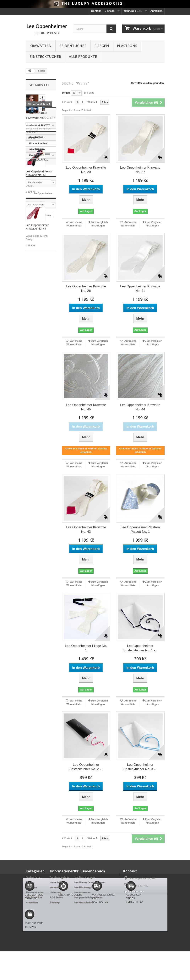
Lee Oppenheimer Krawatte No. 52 (37, 173)
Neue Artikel (57, 882)
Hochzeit (33, 518)
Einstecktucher (45, 57)
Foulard (32, 483)
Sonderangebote (60, 877)
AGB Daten (39, 345)
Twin (44, 472)
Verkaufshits (39, 85)
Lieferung (38, 339)
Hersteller (38, 365)
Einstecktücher (37, 460)
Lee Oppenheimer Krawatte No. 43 (86, 529)
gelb (30, 524)
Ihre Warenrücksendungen (90, 882)
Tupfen (32, 501)
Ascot (42, 553)
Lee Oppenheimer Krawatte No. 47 (37, 227)
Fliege (46, 518)
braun (31, 512)
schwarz (42, 489)
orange (46, 530)
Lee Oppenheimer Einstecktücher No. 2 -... (86, 767)
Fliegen (102, 46)
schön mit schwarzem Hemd (38, 537)
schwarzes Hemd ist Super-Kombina (40, 546)
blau (30, 455)
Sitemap (55, 902)
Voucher (33, 530)
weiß (30, 466)
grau (30, 489)
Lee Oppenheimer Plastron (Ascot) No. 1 (140, 529)
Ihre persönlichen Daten (88, 897)
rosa (30, 507)
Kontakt (96, 11)
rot (39, 466)
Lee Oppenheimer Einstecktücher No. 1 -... (140, 648)
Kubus (49, 466)
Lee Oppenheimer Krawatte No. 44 (140, 407)
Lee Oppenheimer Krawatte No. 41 (140, 289)
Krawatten (41, 46)
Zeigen (66, 93)
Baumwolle (34, 478)
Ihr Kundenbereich (89, 871)
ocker (31, 553)
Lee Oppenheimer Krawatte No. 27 (140, 170)
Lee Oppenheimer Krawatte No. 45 (86, 407)
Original (44, 512)
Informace (37, 329)
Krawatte (33, 449)
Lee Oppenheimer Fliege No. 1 (86, 648)
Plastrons (127, 46)
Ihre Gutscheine (83, 902)
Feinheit (32, 495)
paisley (47, 449)
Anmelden (157, 11)
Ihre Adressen (82, 892)
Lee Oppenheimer (42, 376)
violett (45, 483)
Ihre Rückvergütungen (87, 887)
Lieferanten (38, 401)
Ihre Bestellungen (84, 877)
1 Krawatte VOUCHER (40, 118)
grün (40, 507)
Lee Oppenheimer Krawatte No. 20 (86, 170)
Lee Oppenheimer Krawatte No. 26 (86, 289)
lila (43, 495)
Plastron (42, 524)
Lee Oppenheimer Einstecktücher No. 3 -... (140, 767)
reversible (46, 501)
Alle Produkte (83, 57)
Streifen (32, 472)
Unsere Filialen (41, 351)
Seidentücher (73, 46)
